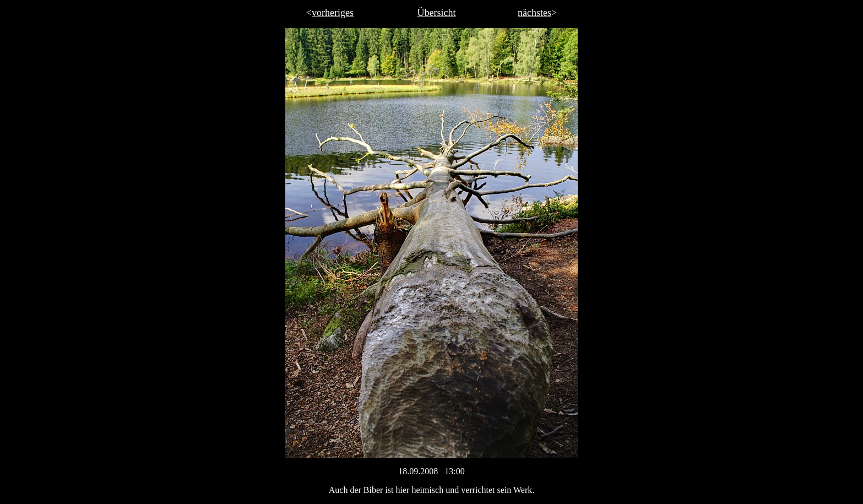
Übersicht (437, 13)
